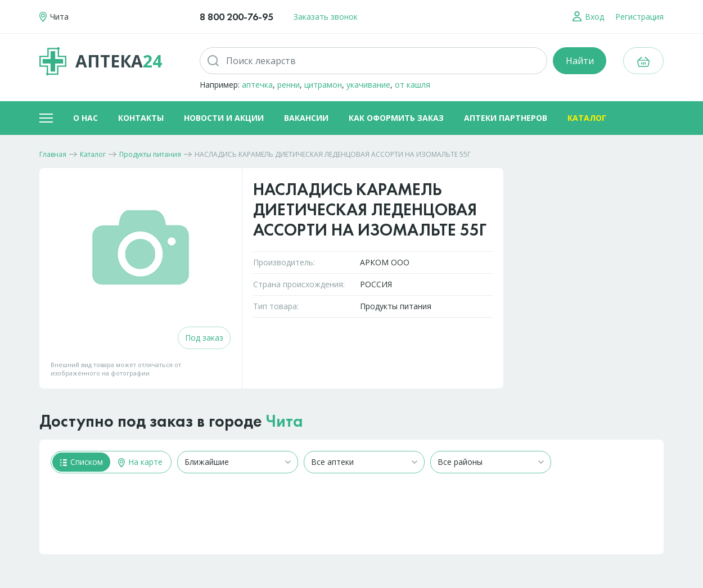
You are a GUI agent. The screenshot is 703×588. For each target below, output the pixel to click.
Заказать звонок (326, 17)
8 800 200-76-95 (236, 17)
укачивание (368, 85)
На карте (140, 462)
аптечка (257, 85)
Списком (82, 462)
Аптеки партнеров (506, 118)
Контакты (141, 118)
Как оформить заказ (396, 118)
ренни (289, 85)
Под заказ (204, 338)
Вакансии (306, 118)
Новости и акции (224, 118)
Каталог (587, 118)
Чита (285, 421)
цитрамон (323, 85)
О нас (85, 118)
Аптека (101, 61)
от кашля (413, 85)
